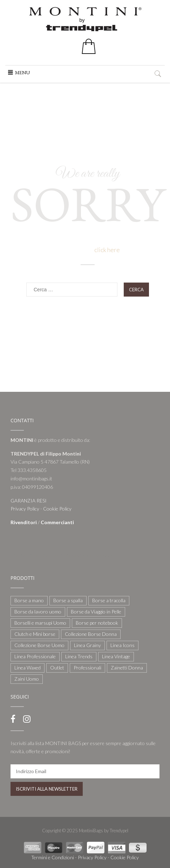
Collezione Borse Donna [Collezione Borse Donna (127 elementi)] (91, 634)
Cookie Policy (57, 509)
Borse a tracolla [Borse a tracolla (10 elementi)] (109, 600)
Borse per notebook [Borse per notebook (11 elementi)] (97, 623)
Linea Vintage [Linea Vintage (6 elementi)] (116, 656)
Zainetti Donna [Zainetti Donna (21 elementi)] (127, 668)
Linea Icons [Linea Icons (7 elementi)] (123, 645)
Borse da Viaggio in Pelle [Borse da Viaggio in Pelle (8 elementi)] (96, 612)
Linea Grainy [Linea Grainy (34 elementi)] (87, 645)
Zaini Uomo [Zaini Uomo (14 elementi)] (27, 679)
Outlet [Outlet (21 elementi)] (57, 668)
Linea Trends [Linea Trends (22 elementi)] (79, 656)
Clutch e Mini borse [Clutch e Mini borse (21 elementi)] (35, 634)
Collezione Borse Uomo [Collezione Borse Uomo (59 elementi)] (39, 645)
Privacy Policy (25, 509)
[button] (22, 72)
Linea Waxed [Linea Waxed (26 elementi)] (28, 668)
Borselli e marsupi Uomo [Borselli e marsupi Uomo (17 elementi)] (40, 623)
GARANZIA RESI (29, 501)
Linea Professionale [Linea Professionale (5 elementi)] (35, 656)
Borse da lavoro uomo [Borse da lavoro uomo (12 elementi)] (38, 612)
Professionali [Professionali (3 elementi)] (87, 668)
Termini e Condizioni (53, 857)
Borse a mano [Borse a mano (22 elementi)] (29, 600)
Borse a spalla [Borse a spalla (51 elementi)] (68, 600)
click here (107, 250)
